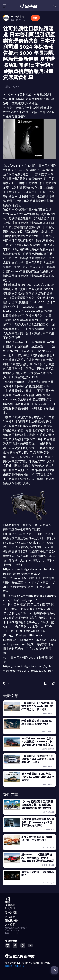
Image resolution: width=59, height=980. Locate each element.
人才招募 (10, 925)
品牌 (8, 901)
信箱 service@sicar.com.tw (17, 933)
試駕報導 (10, 908)
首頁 (8, 899)
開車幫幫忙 (11, 913)
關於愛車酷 (11, 921)
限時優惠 (10, 917)
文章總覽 (10, 905)
